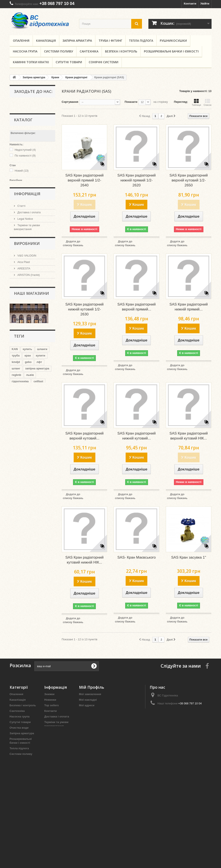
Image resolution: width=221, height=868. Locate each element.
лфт (39, 431)
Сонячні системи (104, 62)
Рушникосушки (173, 41)
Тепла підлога (141, 41)
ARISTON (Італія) (28, 316)
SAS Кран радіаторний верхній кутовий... (84, 436)
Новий (22, 169)
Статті (21, 233)
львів (30, 444)
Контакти (190, 4)
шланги (42, 419)
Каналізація (46, 41)
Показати (131, 102)
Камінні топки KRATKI (31, 62)
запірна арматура (37, 438)
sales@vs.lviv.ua (177, 711)
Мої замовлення (90, 694)
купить (27, 419)
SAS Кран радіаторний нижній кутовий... (137, 436)
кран (28, 425)
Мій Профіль (92, 687)
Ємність (15, 791)
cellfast (38, 451)
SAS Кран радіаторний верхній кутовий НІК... (189, 436)
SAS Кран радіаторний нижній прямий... (189, 307)
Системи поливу (59, 51)
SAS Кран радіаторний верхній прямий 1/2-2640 (84, 180)
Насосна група (25, 51)
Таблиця (196, 102)
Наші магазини (27, 269)
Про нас (22, 262)
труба (16, 425)
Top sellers (52, 705)
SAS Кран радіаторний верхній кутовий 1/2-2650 (189, 180)
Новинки (50, 700)
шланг (16, 438)
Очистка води (19, 728)
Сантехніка (89, 51)
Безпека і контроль (121, 51)
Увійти (205, 4)
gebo (28, 431)
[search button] (137, 24)
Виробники (27, 285)
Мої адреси (87, 705)
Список (208, 102)
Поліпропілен (19, 765)
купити (41, 425)
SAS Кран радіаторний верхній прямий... (137, 307)
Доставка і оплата (29, 239)
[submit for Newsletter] (94, 666)
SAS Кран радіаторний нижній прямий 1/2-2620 (137, 180)
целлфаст (32, 457)
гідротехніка (20, 451)
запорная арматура (25, 470)
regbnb (17, 444)
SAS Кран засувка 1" (189, 557)
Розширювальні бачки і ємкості (171, 51)
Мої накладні (88, 700)
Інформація (27, 221)
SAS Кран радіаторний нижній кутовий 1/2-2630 (84, 309)
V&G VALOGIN (27, 297)
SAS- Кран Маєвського (137, 557)
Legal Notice (25, 246)
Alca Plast (23, 303)
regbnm (17, 464)
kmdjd (16, 431)
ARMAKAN (24, 322)
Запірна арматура (77, 41)
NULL (21, 184)
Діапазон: (16, 199)
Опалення (21, 41)
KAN (15, 419)
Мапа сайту (52, 743)
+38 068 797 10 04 (57, 3)
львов (31, 464)
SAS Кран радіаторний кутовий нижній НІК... (84, 560)
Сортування (70, 102)
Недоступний (25, 148)
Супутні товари (69, 62)
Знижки (49, 694)
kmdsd (16, 457)
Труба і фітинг (110, 41)
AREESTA (24, 310)
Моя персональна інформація (100, 711)
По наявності (25, 154)
